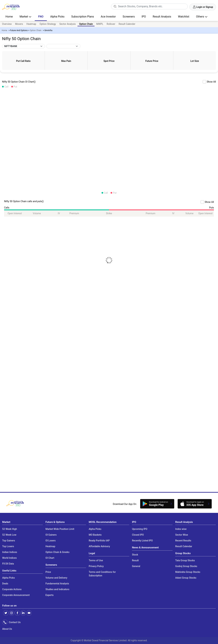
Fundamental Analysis (57, 584)
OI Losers (50, 541)
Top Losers (8, 546)
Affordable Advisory (99, 546)
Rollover (111, 24)
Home (9, 17)
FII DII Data (8, 564)
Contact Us (14, 622)
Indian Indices (10, 552)
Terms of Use (96, 560)
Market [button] (24, 17)
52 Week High (10, 529)
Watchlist (184, 17)
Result (135, 560)
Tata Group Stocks (185, 560)
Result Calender (127, 24)
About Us (7, 629)
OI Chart (50, 558)
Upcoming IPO (140, 529)
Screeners (129, 17)
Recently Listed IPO (142, 541)
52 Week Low (9, 535)
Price (48, 572)
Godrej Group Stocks (186, 566)
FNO (41, 17)
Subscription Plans (83, 17)
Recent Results (183, 541)
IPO (144, 17)
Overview (7, 24)
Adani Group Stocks (186, 578)
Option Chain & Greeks (57, 552)
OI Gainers (51, 535)
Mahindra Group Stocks (188, 572)
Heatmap (31, 24)
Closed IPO (138, 535)
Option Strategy (48, 24)
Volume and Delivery (56, 578)
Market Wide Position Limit (60, 529)
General (136, 566)
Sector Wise (182, 535)
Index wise (181, 529)
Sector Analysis (67, 24)
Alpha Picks (57, 17)
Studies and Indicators (57, 589)
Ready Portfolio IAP (99, 541)
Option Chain (36, 30)
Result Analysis (162, 17)
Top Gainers (9, 541)
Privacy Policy (96, 566)
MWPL (100, 24)
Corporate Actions (12, 589)
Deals (5, 584)
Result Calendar (184, 546)
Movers (19, 24)
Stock (135, 555)
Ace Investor (108, 17)
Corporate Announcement (16, 595)
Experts (49, 595)
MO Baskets (95, 535)
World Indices (9, 558)
